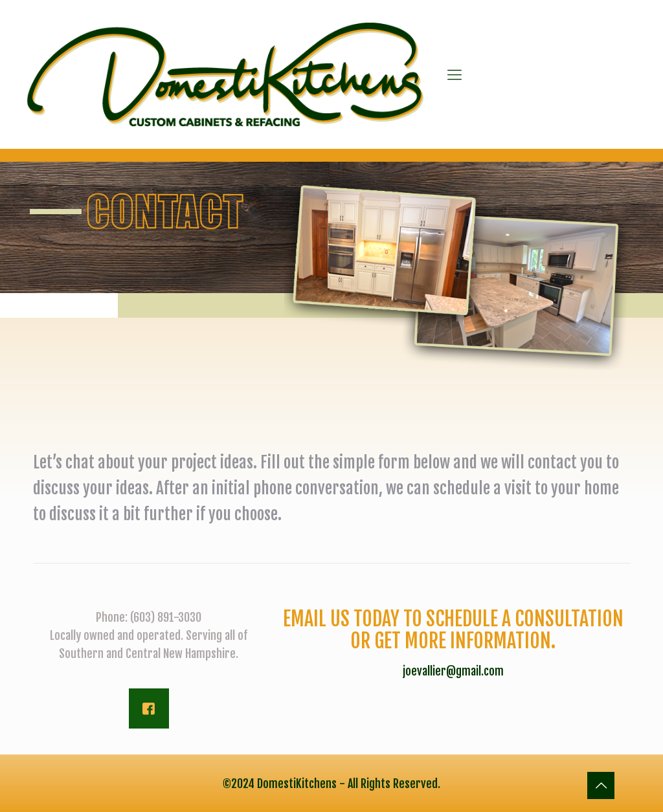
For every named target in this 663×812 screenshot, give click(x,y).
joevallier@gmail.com (453, 671)
